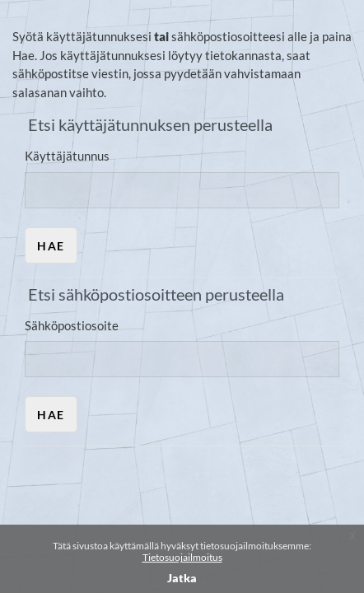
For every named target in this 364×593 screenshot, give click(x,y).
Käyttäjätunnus (67, 156)
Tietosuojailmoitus (182, 557)
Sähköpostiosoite (72, 325)
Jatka (182, 578)
